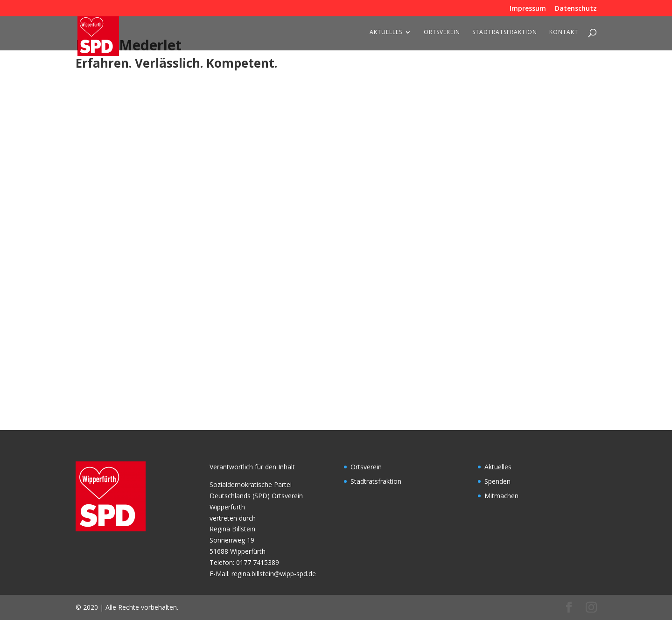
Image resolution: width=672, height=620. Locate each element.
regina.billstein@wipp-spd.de (274, 574)
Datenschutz (576, 9)
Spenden (497, 481)
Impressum (528, 9)
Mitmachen (501, 496)
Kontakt (564, 32)
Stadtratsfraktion (505, 32)
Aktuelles (386, 32)
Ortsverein (442, 32)
